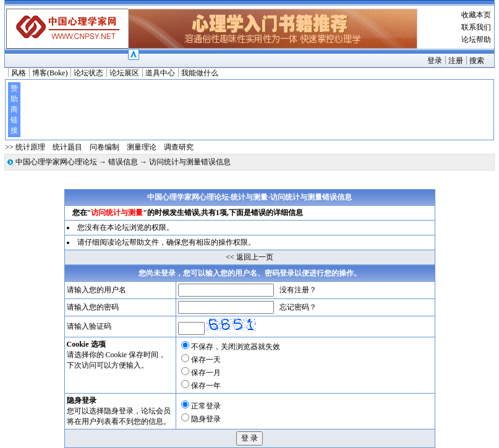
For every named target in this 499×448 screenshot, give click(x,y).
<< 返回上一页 (249, 257)
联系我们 (476, 27)
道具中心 (160, 73)
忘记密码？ (298, 307)
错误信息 (123, 162)
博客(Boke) (50, 73)
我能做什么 (200, 73)
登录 (435, 61)
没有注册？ (298, 290)
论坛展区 (124, 73)
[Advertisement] (256, 110)
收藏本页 (476, 15)
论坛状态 (88, 73)
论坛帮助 (476, 40)
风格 (19, 73)
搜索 (477, 61)
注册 (456, 61)
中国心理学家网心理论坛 (56, 162)
